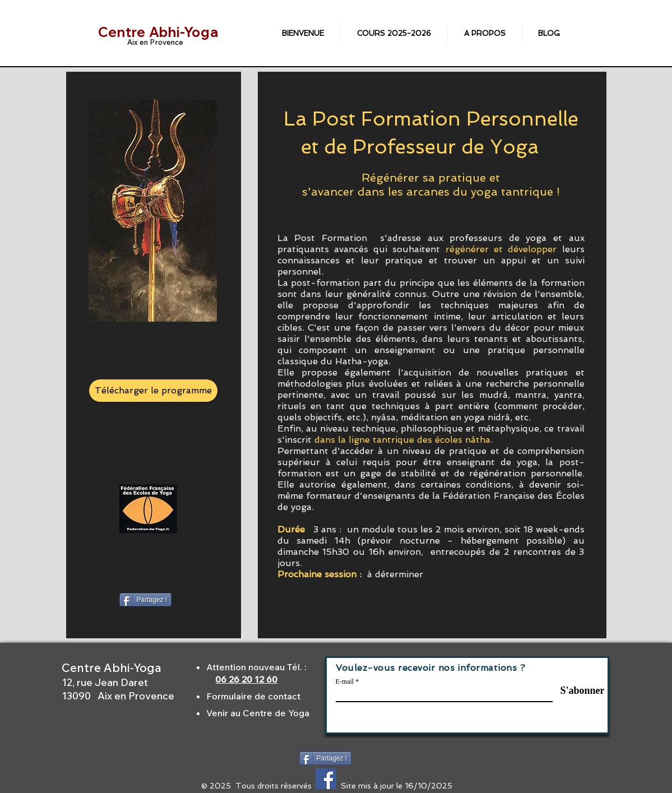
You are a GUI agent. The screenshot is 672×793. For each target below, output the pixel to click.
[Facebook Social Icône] (326, 779)
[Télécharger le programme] (153, 391)
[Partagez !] (146, 600)
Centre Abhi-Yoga (158, 32)
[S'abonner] (576, 690)
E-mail (345, 681)
